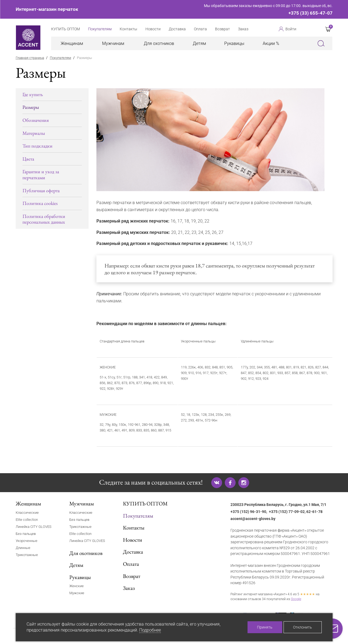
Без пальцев (26, 534)
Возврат (132, 576)
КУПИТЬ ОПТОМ (145, 504)
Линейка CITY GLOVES (34, 527)
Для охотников (159, 43)
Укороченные (27, 541)
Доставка (133, 552)
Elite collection (27, 520)
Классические (27, 513)
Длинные (23, 548)
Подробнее (150, 630)
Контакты (134, 528)
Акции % (271, 43)
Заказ (129, 588)
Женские (77, 586)
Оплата (131, 564)
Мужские (77, 593)
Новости (133, 540)
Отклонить (303, 627)
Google (296, 599)
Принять (265, 627)
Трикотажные (27, 555)
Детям (199, 43)
